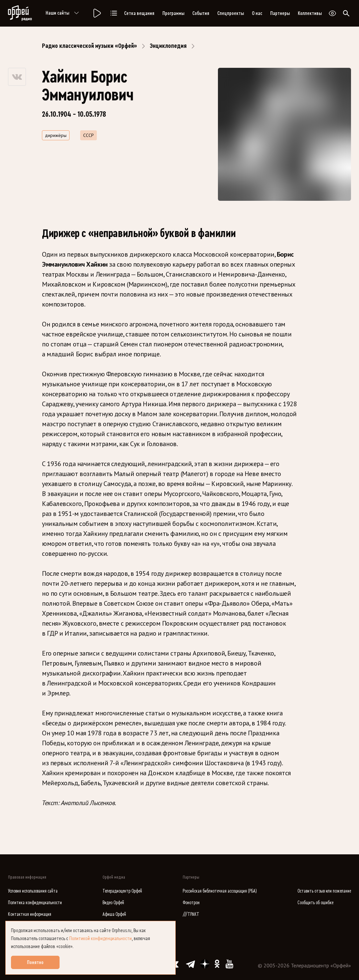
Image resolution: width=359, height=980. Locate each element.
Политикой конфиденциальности (100, 938)
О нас (257, 13)
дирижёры (56, 135)
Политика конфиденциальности (35, 903)
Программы (173, 13)
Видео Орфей (113, 903)
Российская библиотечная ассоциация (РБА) (220, 891)
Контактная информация (30, 914)
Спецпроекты (231, 13)
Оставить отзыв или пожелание (324, 891)
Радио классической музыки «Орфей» (90, 46)
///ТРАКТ (191, 914)
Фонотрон (191, 903)
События (201, 13)
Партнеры (280, 13)
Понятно (35, 962)
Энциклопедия (168, 46)
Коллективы (310, 13)
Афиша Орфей (114, 914)
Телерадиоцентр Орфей (122, 891)
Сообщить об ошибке (315, 903)
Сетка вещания (139, 13)
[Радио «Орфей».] (96, 13)
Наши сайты (63, 13)
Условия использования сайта (33, 891)
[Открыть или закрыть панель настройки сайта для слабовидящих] (332, 13)
